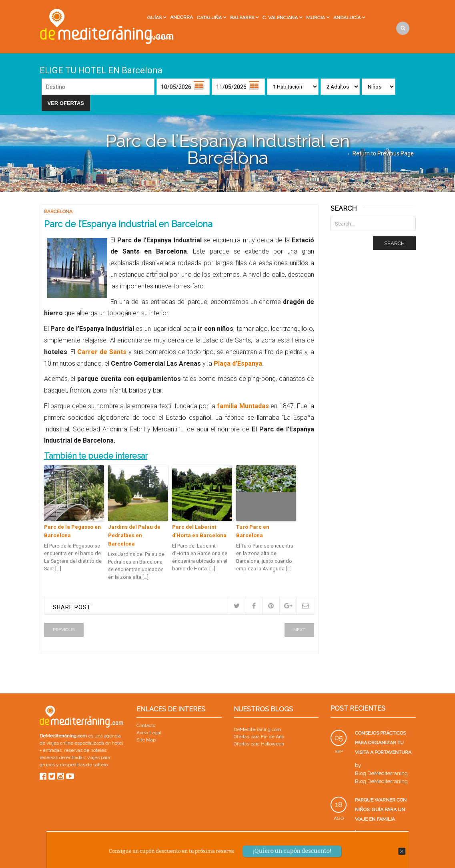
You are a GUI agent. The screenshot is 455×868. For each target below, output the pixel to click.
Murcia (316, 18)
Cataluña (209, 18)
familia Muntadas (243, 406)
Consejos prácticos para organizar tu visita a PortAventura (383, 743)
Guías (154, 18)
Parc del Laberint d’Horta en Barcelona (199, 531)
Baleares (242, 18)
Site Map (146, 740)
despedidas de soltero (84, 765)
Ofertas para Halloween (259, 744)
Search (394, 243)
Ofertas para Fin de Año (259, 737)
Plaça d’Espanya (238, 364)
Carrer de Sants (102, 352)
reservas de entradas (62, 757)
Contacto (146, 725)
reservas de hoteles (85, 750)
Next (299, 630)
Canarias (159, 38)
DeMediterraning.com (257, 729)
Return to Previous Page (383, 153)
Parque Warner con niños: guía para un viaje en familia (381, 810)
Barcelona (58, 211)
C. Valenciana (280, 18)
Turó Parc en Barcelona (253, 531)
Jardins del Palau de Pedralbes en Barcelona (134, 535)
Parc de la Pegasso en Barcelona (72, 531)
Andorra (181, 17)
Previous (64, 630)
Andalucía (347, 18)
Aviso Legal (149, 733)
